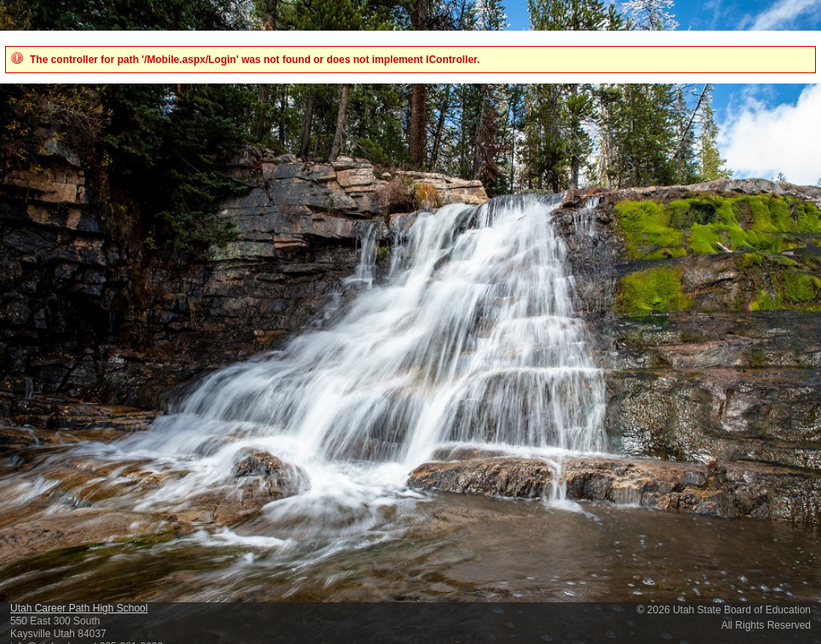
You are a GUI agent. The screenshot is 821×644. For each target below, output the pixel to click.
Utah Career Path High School (79, 608)
